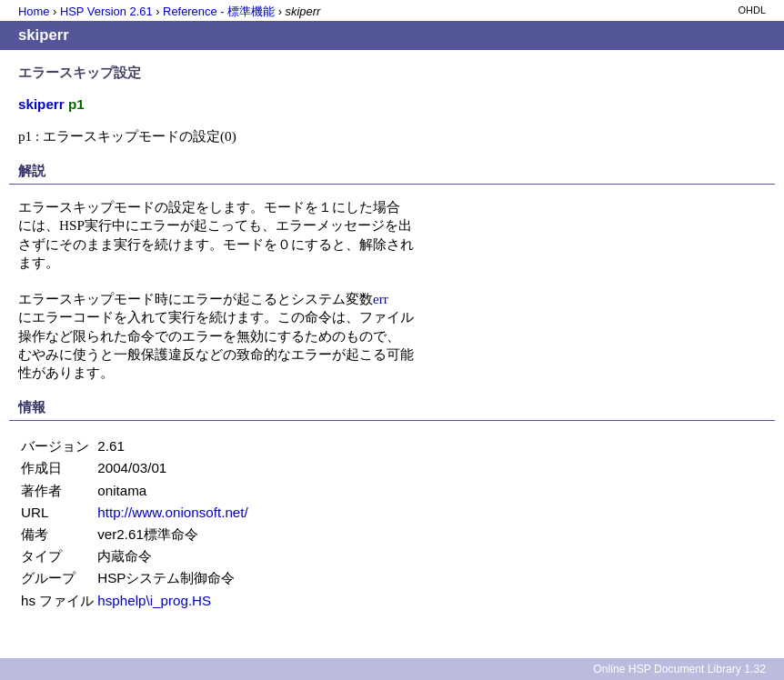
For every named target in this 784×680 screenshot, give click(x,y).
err (381, 299)
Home (34, 11)
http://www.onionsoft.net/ (172, 512)
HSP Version (106, 11)
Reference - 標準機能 (219, 11)
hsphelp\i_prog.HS (154, 600)
